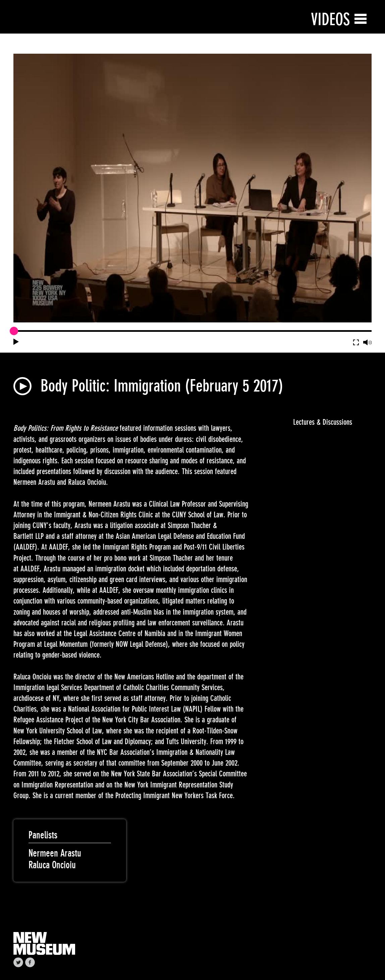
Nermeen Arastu (55, 853)
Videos (330, 19)
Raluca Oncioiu (52, 865)
